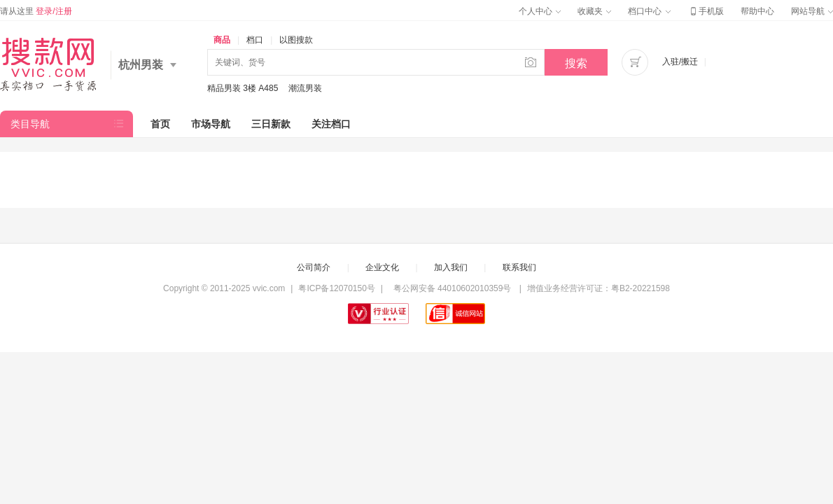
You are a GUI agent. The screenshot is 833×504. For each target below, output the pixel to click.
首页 (160, 124)
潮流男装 (305, 88)
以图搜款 (296, 40)
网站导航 (812, 11)
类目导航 (30, 124)
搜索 (576, 63)
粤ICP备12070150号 (336, 288)
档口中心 (649, 11)
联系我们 (519, 267)
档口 (255, 40)
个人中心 (540, 11)
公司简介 (314, 267)
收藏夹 (594, 11)
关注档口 (331, 124)
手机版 (706, 11)
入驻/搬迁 (680, 62)
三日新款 (271, 124)
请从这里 (36, 11)
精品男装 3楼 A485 (243, 88)
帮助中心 (757, 11)
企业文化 (382, 267)
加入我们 (451, 267)
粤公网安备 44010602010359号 (452, 288)
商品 (222, 40)
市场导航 (211, 124)
